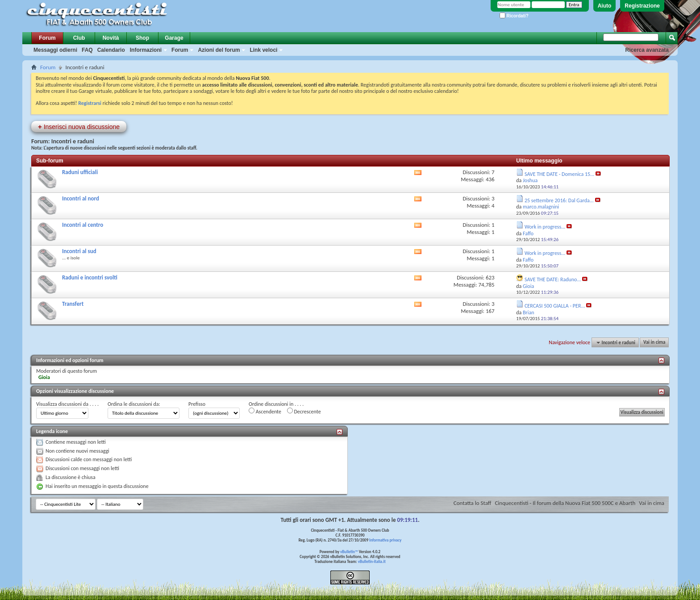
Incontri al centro (83, 225)
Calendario (111, 50)
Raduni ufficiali (80, 172)
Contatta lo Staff (473, 503)
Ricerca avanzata (647, 50)
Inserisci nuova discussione (79, 127)
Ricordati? (514, 16)
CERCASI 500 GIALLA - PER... (555, 306)
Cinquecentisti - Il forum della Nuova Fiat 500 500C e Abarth (565, 503)
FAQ (87, 50)
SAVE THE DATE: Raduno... (553, 279)
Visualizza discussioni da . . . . (67, 404)
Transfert (73, 304)
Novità (111, 38)
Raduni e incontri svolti (90, 277)
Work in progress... (545, 227)
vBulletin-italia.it (372, 561)
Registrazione (642, 6)
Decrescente (304, 411)
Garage (174, 38)
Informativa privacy (385, 540)
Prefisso (197, 404)
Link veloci (263, 50)
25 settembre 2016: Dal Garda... (559, 200)
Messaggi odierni (55, 50)
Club (79, 38)
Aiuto (605, 6)
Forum (47, 38)
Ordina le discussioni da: (134, 404)
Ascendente (265, 411)
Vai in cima (654, 343)
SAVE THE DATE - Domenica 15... (559, 174)
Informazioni (146, 50)
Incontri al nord (81, 198)
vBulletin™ (349, 552)
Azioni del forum (219, 50)
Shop (142, 38)
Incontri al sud (79, 251)
